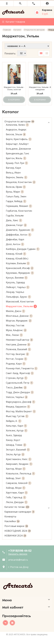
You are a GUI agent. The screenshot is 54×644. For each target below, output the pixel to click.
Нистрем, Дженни (18, 345)
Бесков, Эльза (16, 134)
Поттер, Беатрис (17, 354)
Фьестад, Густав (17, 416)
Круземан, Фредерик (20, 273)
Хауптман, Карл (17, 493)
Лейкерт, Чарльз (18, 287)
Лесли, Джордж (17, 502)
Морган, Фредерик (19, 321)
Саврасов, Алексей (19, 483)
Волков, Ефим (16, 187)
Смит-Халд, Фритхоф (20, 373)
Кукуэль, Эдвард (15, 282)
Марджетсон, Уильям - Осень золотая (14, 88)
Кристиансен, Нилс (19, 459)
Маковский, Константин (20, 302)
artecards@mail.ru (18, 560)
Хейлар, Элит (15, 478)
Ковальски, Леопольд (21, 474)
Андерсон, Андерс (16, 130)
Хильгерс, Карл (16, 426)
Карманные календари (20, 512)
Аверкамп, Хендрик (19, 464)
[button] (7, 3)
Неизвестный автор (20, 340)
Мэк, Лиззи (14, 335)
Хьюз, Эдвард (14, 435)
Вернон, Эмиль (17, 177)
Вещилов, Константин (21, 182)
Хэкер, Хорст (13, 440)
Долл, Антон (15, 244)
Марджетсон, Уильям (21, 306)
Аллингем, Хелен (17, 125)
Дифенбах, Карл (15, 239)
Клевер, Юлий (16, 254)
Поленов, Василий (19, 349)
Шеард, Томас (16, 445)
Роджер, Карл (16, 364)
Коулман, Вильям (18, 263)
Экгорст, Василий (18, 450)
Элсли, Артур (15, 454)
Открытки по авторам (27, 122)
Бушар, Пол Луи (17, 163)
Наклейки (12, 521)
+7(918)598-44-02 (20, 551)
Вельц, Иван (13, 173)
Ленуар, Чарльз (15, 292)
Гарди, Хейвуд (16, 201)
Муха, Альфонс (16, 330)
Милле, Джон (16, 311)
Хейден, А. (14, 421)
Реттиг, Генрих (17, 359)
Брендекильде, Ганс (17, 153)
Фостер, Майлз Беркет (21, 411)
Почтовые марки (16, 526)
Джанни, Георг (16, 225)
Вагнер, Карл (13, 168)
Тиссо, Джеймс (16, 388)
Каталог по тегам (27, 507)
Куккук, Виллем (17, 278)
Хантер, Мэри (16, 469)
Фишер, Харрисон (18, 407)
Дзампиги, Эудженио (20, 230)
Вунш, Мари (15, 192)
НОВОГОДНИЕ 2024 (18, 531)
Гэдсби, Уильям (15, 216)
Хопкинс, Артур (17, 431)
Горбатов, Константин (19, 211)
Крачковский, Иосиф (20, 268)
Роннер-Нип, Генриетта (22, 368)
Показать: (10, 53)
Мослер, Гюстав (15, 325)
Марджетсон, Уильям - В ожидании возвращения (40, 88)
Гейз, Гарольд (16, 497)
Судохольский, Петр (20, 383)
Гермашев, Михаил (19, 206)
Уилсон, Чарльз (17, 397)
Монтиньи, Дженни (19, 316)
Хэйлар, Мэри (16, 488)
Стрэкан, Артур (17, 378)
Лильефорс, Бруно (19, 297)
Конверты (10, 516)
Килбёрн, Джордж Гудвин (23, 249)
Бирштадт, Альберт (17, 144)
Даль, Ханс (14, 220)
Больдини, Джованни (18, 149)
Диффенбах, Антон (19, 235)
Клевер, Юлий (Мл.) (17, 259)
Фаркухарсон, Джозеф (21, 402)
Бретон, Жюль (16, 158)
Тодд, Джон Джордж (20, 392)
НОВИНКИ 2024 (15, 536)
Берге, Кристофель (19, 139)
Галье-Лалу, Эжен (16, 196)
